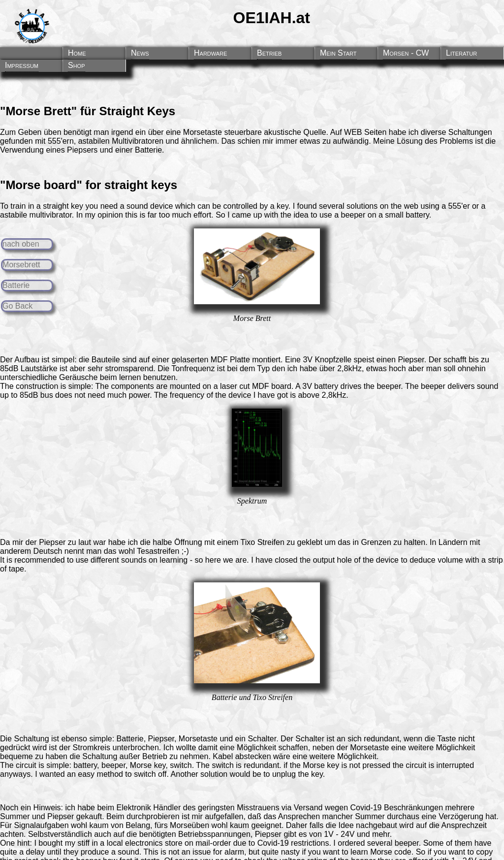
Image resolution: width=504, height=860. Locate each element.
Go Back (17, 306)
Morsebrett (21, 265)
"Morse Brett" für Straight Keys (88, 111)
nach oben (21, 244)
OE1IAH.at (272, 18)
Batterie (16, 285)
